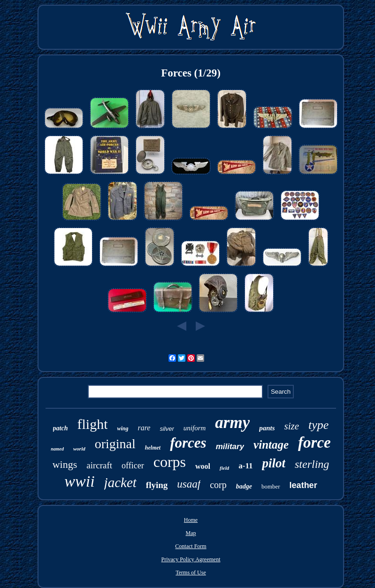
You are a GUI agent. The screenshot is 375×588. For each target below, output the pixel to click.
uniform (195, 428)
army (232, 423)
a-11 (245, 466)
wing (122, 428)
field (224, 468)
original (115, 444)
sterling (312, 464)
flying (157, 485)
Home (191, 520)
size (292, 426)
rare (144, 428)
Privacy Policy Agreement (191, 559)
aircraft (99, 465)
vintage (271, 445)
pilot (274, 463)
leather (303, 485)
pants (267, 428)
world (79, 449)
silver (167, 429)
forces (188, 443)
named (57, 449)
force (314, 443)
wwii (79, 481)
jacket (120, 482)
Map (191, 533)
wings (65, 464)
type (318, 425)
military (230, 447)
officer (133, 466)
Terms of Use (191, 573)
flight (92, 424)
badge (244, 486)
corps (170, 462)
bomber (271, 486)
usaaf (189, 484)
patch (61, 428)
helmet (153, 448)
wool (203, 466)
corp (218, 485)
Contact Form (191, 546)
